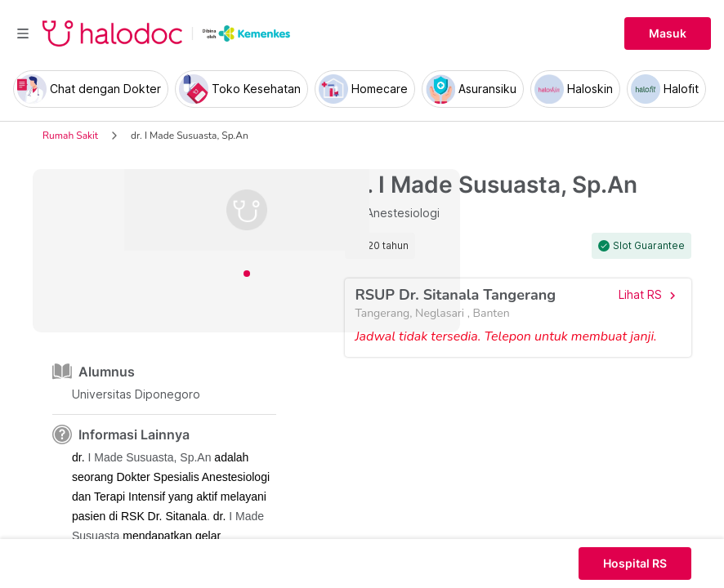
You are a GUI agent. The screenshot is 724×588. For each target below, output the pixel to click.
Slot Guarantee (649, 246)
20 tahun (388, 246)
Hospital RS (635, 563)
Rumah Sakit (70, 136)
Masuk (668, 33)
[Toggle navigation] (23, 33)
